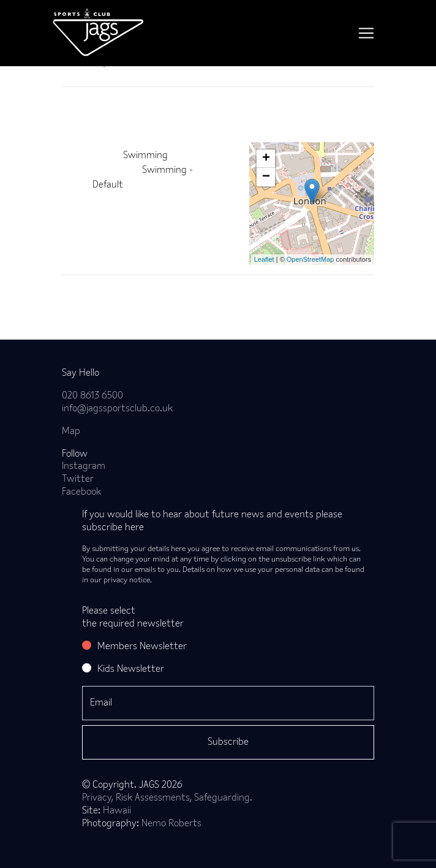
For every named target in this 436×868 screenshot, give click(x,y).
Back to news (110, 295)
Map (71, 432)
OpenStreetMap (310, 259)
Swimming (145, 156)
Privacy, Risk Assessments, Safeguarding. (167, 798)
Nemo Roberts (171, 824)
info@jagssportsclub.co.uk (117, 409)
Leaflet (264, 259)
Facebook (81, 492)
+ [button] (266, 159)
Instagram (84, 466)
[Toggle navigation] (366, 33)
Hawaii (117, 811)
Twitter (78, 479)
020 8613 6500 (92, 396)
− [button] (266, 177)
